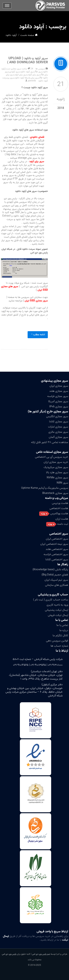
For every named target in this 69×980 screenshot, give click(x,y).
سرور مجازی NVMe (57, 478)
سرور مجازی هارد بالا (57, 472)
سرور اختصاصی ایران (57, 539)
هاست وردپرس (60, 503)
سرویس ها (40, 69)
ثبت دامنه (63, 524)
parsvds (32, 81)
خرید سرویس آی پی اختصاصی (52, 457)
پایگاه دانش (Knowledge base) (50, 570)
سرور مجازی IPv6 (59, 407)
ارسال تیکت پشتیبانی (56, 610)
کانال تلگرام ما (60, 636)
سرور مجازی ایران (59, 386)
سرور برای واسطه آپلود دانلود (27, 78)
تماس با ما (62, 620)
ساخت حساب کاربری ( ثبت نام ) (51, 600)
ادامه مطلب (38, 335)
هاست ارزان (62, 519)
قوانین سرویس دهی (57, 641)
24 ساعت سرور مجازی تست (19, 69)
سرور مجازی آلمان (58, 437)
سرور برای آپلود (34, 75)
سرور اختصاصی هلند (57, 549)
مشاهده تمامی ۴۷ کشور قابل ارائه (50, 442)
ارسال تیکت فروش (58, 615)
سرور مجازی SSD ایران (36, 301)
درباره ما (64, 630)
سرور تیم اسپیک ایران (56, 580)
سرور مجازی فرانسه (58, 396)
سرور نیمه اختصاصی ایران (54, 544)
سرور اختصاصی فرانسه (56, 554)
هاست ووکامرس (59, 513)
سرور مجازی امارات (58, 427)
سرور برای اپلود (21, 75)
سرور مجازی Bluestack (55, 493)
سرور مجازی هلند (59, 391)
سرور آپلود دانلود (27, 72)
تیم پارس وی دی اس (41, 954)
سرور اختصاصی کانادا (57, 560)
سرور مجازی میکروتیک (56, 467)
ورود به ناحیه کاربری (57, 605)
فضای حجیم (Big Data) (55, 575)
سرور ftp (39, 72)
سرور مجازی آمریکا (58, 401)
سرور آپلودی (15, 72)
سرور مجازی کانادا (59, 422)
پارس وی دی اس (9, 954)
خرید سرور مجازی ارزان (56, 462)
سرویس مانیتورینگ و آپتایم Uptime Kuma (45, 488)
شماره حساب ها (59, 646)
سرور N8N (62, 483)
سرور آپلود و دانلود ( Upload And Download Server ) (28, 60)
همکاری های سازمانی (57, 585)
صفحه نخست (27, 35)
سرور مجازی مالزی (58, 432)
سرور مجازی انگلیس (57, 416)
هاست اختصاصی (59, 508)
